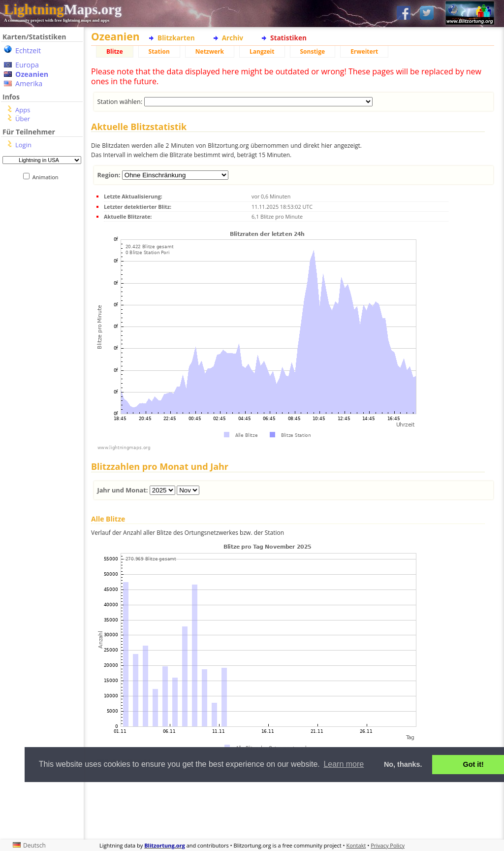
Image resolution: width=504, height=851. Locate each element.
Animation (47, 177)
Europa (27, 65)
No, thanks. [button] (403, 764)
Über (23, 119)
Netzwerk (210, 51)
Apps (23, 110)
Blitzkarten (176, 38)
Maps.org (63, 9)
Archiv (233, 38)
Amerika (29, 83)
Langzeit (262, 51)
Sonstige (313, 51)
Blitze (115, 51)
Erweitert (364, 51)
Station (159, 51)
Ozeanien (32, 74)
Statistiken (288, 38)
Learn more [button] (344, 764)
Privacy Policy (388, 845)
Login (23, 145)
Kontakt (356, 845)
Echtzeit (28, 50)
